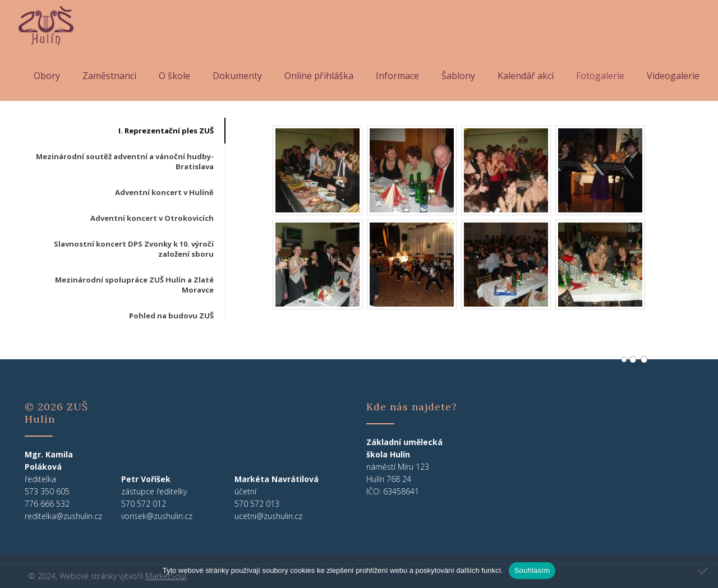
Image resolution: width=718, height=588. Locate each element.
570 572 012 (144, 504)
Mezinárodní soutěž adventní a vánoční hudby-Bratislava (125, 161)
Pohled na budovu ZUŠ (171, 316)
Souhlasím (532, 570)
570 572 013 (257, 504)
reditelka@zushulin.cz (63, 516)
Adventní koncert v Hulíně (164, 192)
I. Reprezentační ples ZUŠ (166, 131)
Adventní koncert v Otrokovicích (152, 218)
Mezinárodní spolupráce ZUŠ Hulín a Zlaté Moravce (134, 285)
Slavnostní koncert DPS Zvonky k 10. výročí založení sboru (134, 249)
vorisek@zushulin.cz (157, 516)
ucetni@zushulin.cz (268, 516)
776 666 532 (47, 504)
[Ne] (704, 571)
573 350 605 (47, 491)
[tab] (124, 131)
